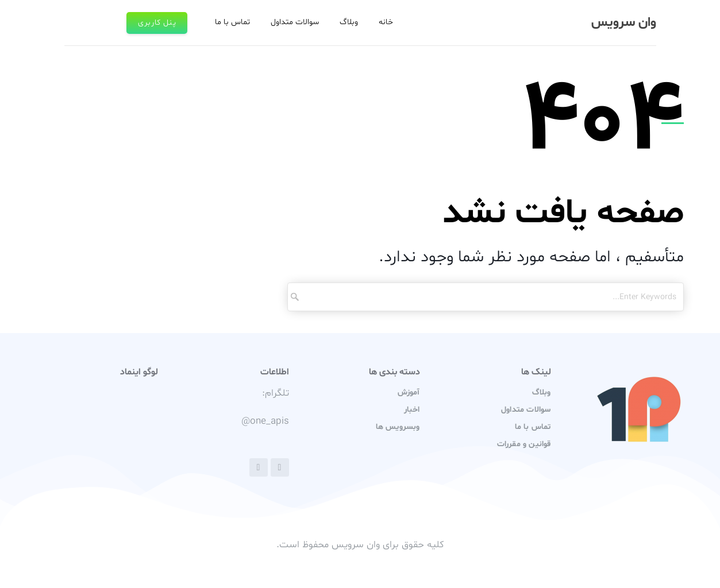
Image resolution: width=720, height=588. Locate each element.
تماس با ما (232, 22)
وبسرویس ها (398, 427)
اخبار (412, 410)
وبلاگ (349, 22)
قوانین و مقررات (524, 444)
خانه (386, 22)
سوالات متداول (295, 22)
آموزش (409, 392)
